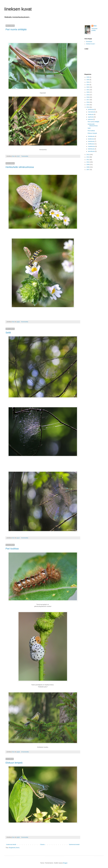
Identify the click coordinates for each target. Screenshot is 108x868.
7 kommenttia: (25, 156)
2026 (88, 77)
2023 (88, 85)
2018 (88, 97)
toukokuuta (91, 141)
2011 (88, 160)
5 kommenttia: (25, 837)
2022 (88, 87)
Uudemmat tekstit (11, 845)
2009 (88, 165)
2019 (88, 95)
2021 (88, 90)
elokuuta (91, 119)
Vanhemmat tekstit (74, 845)
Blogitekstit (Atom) (14, 848)
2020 (88, 92)
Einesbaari (89, 42)
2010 (88, 162)
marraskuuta (92, 112)
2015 (88, 105)
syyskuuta (91, 117)
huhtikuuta (91, 144)
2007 (88, 170)
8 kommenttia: (25, 322)
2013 (88, 155)
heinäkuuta (91, 136)
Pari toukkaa (12, 549)
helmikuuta (91, 149)
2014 (88, 107)
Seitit (8, 333)
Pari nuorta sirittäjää (16, 29)
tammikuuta (91, 151)
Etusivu (43, 845)
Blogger (65, 863)
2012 (88, 157)
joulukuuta (91, 109)
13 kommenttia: (25, 752)
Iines (95, 26)
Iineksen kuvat (18, 9)
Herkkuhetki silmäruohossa (20, 167)
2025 (88, 80)
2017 (88, 100)
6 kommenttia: (25, 538)
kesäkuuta (91, 139)
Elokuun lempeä (14, 763)
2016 (88, 102)
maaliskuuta (92, 146)
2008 (88, 167)
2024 (88, 82)
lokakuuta (91, 114)
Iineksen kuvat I (91, 44)
